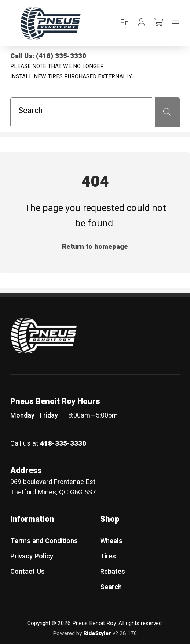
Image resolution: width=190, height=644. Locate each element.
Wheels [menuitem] (111, 541)
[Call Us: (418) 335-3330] (95, 56)
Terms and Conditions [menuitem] (44, 541)
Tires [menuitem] (108, 556)
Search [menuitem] (111, 587)
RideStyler (97, 633)
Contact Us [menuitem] (28, 572)
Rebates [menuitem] (113, 572)
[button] (124, 23)
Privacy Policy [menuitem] (32, 556)
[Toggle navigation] (176, 24)
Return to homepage (95, 247)
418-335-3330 (63, 444)
